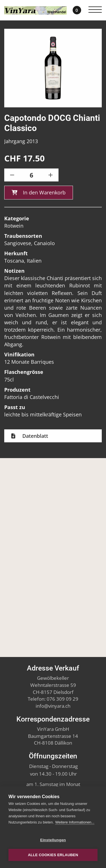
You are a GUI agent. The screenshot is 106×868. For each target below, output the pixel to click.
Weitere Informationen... (75, 822)
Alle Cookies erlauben (53, 855)
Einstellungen (53, 840)
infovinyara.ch (53, 706)
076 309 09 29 (62, 699)
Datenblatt (34, 437)
